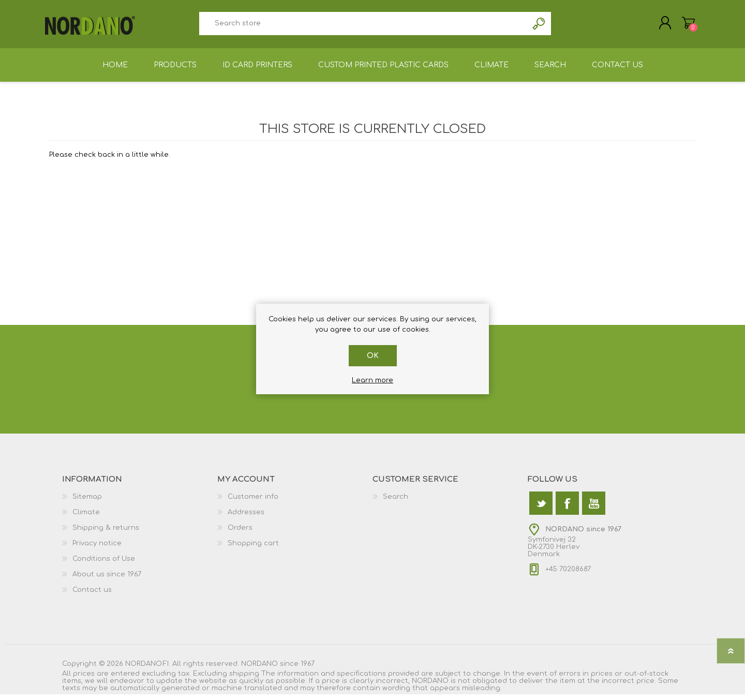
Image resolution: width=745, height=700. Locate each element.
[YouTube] (594, 509)
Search (539, 26)
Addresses (246, 518)
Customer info (253, 502)
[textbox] (363, 26)
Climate (86, 518)
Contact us (92, 595)
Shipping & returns (106, 533)
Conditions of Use (104, 564)
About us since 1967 (107, 580)
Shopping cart (684, 25)
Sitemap (87, 502)
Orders (240, 533)
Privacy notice (97, 549)
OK (373, 356)
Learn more (373, 380)
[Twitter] (541, 509)
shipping (244, 679)
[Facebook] (567, 509)
